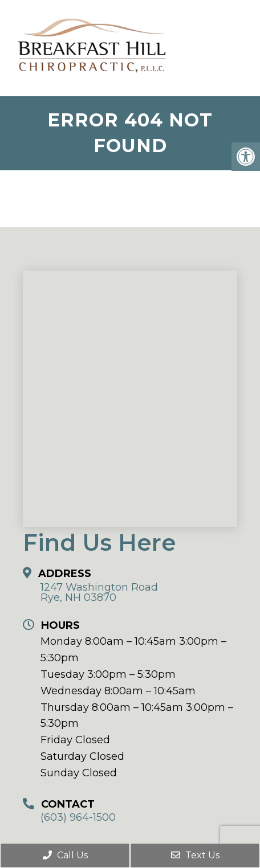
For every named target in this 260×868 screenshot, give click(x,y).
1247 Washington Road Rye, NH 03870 (99, 592)
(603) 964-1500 (78, 817)
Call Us (65, 855)
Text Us (195, 855)
